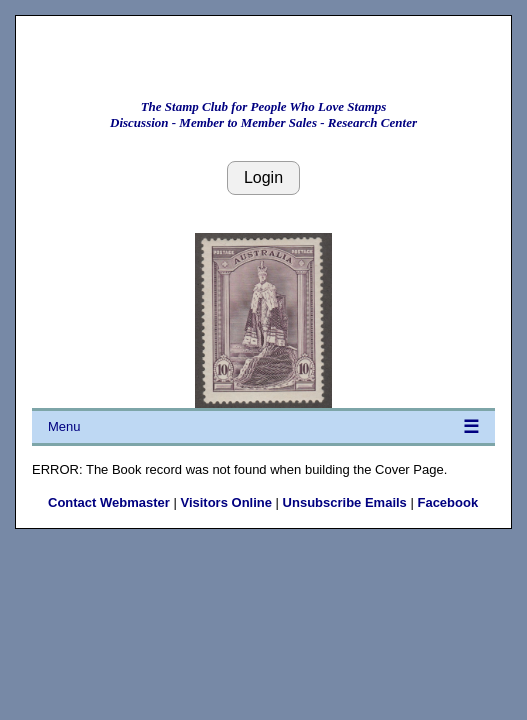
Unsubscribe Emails (345, 502)
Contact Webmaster (109, 502)
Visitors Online (226, 502)
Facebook (447, 502)
